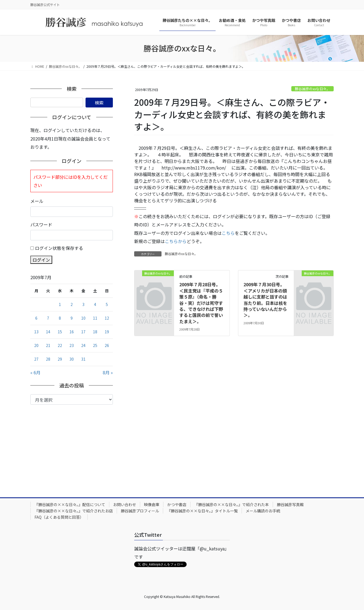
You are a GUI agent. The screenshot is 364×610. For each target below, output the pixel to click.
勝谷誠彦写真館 (290, 504)
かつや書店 (177, 504)
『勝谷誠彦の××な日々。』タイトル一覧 (202, 511)
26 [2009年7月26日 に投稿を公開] (107, 345)
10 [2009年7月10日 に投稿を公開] (83, 318)
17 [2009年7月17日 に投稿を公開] (83, 332)
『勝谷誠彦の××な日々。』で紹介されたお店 (74, 511)
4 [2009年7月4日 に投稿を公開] (95, 304)
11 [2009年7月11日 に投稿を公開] (95, 318)
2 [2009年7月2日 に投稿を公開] (72, 304)
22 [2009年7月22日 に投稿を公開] (60, 345)
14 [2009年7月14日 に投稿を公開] (48, 332)
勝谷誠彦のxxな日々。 (312, 89)
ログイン (41, 260)
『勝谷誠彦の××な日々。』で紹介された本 (232, 504)
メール (37, 201)
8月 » (108, 372)
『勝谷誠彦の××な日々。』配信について (70, 504)
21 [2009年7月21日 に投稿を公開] (48, 345)
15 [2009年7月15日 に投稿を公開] (60, 332)
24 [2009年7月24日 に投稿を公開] (83, 345)
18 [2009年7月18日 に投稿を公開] (95, 332)
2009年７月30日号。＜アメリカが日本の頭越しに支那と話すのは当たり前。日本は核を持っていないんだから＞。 (265, 300)
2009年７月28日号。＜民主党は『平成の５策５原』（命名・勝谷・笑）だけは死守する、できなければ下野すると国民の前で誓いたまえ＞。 (201, 303)
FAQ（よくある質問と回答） (59, 517)
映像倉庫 (152, 504)
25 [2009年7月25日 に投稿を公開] (95, 345)
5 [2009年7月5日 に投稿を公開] (107, 304)
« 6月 (35, 372)
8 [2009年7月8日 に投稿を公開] (60, 318)
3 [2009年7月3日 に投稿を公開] (83, 304)
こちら (228, 233)
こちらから (176, 241)
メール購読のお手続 (263, 511)
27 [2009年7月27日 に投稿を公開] (36, 359)
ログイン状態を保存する (59, 248)
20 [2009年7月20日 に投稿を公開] (36, 345)
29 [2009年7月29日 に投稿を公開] (60, 359)
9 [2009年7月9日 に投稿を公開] (72, 318)
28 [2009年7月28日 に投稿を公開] (48, 359)
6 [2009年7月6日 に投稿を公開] (36, 318)
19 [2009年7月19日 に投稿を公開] (107, 332)
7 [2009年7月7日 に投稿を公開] (48, 318)
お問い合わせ (125, 504)
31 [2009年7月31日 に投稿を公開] (83, 359)
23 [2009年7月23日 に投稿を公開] (72, 345)
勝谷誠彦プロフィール (140, 511)
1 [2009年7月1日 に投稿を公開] (60, 304)
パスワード (41, 224)
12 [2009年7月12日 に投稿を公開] (107, 318)
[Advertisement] (72, 446)
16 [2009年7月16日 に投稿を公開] (72, 332)
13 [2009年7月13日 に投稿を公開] (36, 332)
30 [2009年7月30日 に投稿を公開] (72, 359)
